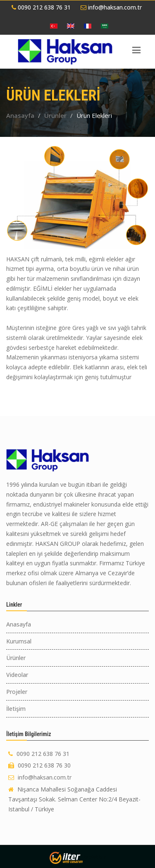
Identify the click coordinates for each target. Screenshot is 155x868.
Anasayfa (20, 115)
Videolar (17, 675)
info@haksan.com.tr (111, 7)
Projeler (17, 692)
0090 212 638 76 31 (41, 7)
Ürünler (55, 115)
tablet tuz (95, 857)
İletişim (16, 709)
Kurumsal (19, 641)
